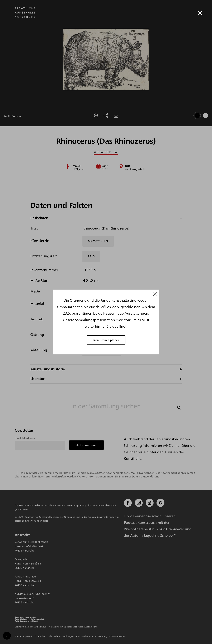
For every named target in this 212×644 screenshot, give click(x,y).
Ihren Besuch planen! (106, 340)
